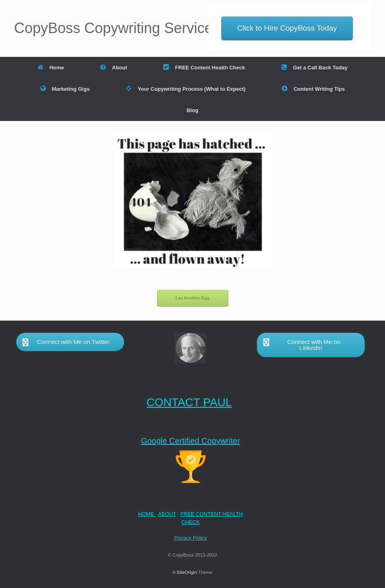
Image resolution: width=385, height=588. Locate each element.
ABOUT (167, 514)
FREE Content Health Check (204, 68)
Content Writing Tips (313, 89)
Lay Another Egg (193, 298)
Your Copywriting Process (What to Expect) (186, 89)
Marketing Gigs (65, 89)
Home (51, 68)
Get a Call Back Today (315, 68)
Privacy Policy (190, 538)
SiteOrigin (187, 572)
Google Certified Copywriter (191, 441)
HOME (147, 514)
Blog (192, 110)
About (114, 68)
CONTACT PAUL (189, 402)
